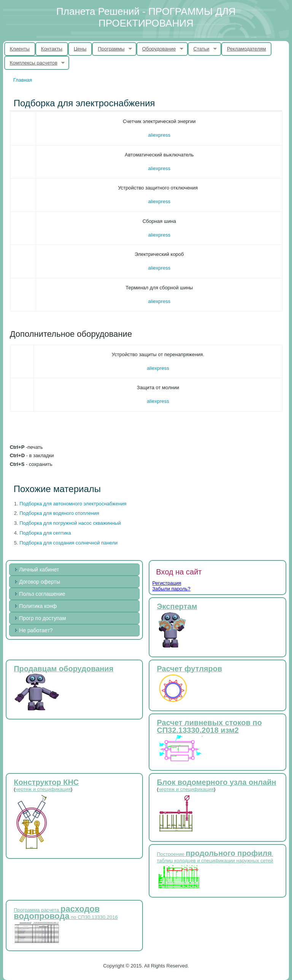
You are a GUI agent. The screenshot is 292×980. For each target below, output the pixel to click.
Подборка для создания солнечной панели (68, 543)
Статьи (202, 49)
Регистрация (167, 583)
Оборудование (160, 49)
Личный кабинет (39, 570)
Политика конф (38, 606)
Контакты (52, 49)
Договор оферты (40, 582)
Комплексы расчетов (35, 63)
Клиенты (20, 49)
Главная (23, 80)
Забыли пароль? (171, 589)
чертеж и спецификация (43, 789)
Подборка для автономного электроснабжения (73, 504)
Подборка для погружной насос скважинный (70, 523)
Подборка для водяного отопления (59, 513)
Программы (112, 49)
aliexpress (159, 135)
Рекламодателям (247, 49)
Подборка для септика (45, 533)
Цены (80, 49)
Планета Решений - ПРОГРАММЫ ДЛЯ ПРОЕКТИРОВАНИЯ (146, 17)
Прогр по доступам (42, 618)
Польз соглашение (42, 594)
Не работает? (36, 630)
